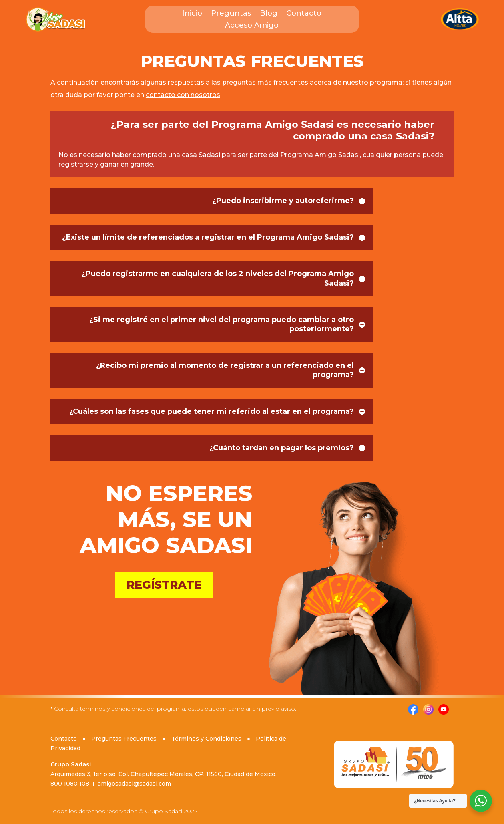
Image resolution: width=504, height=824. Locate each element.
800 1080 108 (70, 784)
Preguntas (231, 14)
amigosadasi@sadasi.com (134, 784)
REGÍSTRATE (164, 585)
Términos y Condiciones (206, 739)
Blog (269, 14)
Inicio (192, 14)
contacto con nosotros (183, 95)
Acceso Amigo (252, 26)
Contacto (304, 14)
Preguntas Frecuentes (124, 739)
